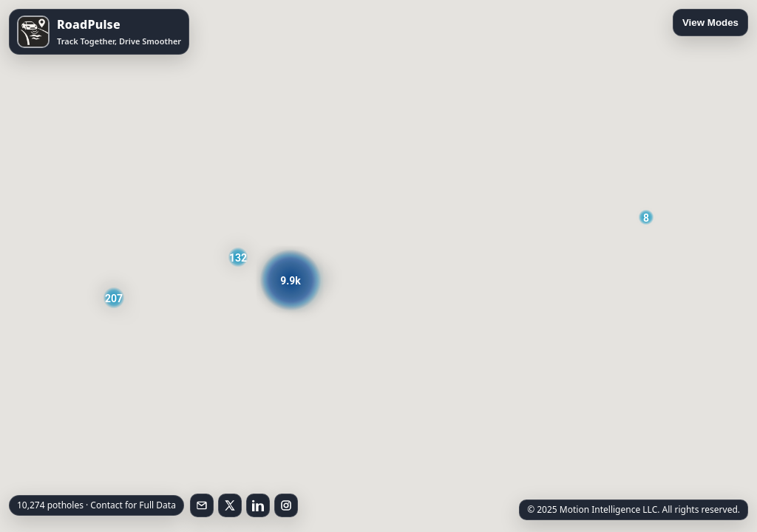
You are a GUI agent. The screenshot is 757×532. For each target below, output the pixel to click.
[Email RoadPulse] (202, 505)
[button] (646, 217)
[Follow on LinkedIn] (258, 505)
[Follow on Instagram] (286, 505)
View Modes (710, 23)
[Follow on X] (230, 505)
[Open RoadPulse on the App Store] (99, 32)
